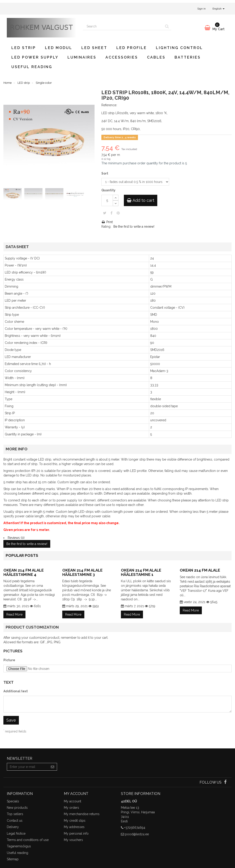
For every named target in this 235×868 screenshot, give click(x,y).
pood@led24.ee (137, 834)
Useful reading (32, 67)
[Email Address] (28, 767)
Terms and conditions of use (28, 840)
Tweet (105, 213)
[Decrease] (116, 203)
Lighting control (179, 48)
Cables (156, 57)
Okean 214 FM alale (200, 570)
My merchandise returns (82, 814)
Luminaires (82, 57)
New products (17, 808)
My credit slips (75, 821)
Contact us (15, 821)
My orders (71, 808)
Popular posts (22, 555)
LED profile (132, 48)
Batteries (188, 57)
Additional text (16, 691)
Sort (105, 173)
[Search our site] (123, 26)
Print (107, 222)
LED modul (59, 48)
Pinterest (118, 213)
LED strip (24, 48)
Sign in (201, 9)
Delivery (13, 827)
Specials (13, 801)
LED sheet (94, 48)
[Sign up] (53, 767)
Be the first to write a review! (134, 227)
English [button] (219, 9)
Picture (9, 660)
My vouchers (73, 840)
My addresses (74, 827)
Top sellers (15, 814)
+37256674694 (135, 828)
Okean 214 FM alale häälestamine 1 (141, 572)
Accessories (122, 57)
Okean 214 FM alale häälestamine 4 (24, 572)
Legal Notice (16, 833)
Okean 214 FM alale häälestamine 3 (82, 572)
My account (72, 801)
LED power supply (35, 57)
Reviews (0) (16, 538)
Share (111, 213)
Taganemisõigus (19, 846)
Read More (14, 614)
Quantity (108, 190)
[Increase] (116, 198)
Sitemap (13, 859)
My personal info (76, 833)
